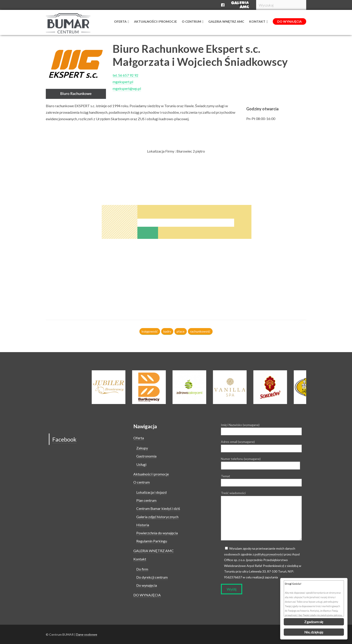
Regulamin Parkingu (152, 541)
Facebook (66, 439)
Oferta (139, 438)
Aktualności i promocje (151, 474)
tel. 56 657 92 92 (125, 75)
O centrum (142, 482)
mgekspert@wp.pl (127, 88)
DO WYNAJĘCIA (147, 595)
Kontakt (140, 559)
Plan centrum (146, 500)
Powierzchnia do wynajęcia (157, 533)
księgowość (150, 331)
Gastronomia (146, 456)
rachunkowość (200, 331)
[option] (194, 387)
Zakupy (142, 448)
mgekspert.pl (123, 82)
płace (181, 331)
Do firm (142, 569)
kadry (167, 331)
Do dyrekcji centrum (152, 577)
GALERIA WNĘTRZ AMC (154, 551)
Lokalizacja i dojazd (151, 492)
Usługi (141, 464)
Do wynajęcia (147, 585)
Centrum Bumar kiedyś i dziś (158, 508)
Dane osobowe (87, 634)
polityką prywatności (269, 554)
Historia (143, 525)
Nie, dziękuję (314, 632)
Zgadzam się (314, 622)
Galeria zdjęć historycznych (157, 517)
